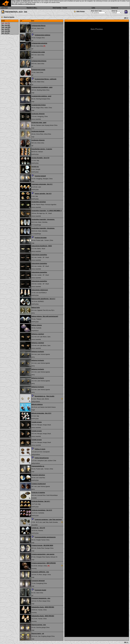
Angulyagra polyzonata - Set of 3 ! (42, 184)
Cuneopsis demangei (38, 581)
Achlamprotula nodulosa (42, 35)
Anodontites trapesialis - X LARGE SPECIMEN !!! (47, 211)
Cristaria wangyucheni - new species (43, 554)
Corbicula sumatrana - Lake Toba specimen (48, 520)
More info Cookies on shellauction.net (23, 4)
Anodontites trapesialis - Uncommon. (43, 219)
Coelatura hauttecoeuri (39, 484)
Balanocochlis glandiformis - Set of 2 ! (43, 299)
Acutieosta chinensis (38, 140)
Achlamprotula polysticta (39, 43)
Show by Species (9, 17)
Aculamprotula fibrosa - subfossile (45, 79)
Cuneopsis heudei (40, 590)
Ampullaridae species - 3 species (42, 149)
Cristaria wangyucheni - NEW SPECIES (44, 563)
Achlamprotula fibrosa (38, 26)
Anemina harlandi (40, 176)
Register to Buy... (32, 8)
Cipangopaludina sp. (38, 466)
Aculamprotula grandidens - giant (42, 87)
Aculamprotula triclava (39, 105)
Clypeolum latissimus (38, 475)
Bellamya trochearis (38, 352)
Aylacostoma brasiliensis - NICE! (42, 246)
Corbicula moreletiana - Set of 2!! (42, 510)
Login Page (4, 8)
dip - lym (6, 25)
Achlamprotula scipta (38, 52)
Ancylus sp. (35, 167)
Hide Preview (81, 11)
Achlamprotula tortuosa (39, 61)
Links (93, 8)
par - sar (6, 29)
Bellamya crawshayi (38, 334)
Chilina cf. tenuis (40, 449)
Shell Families (57, 8)
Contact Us (115, 8)
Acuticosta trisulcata (38, 131)
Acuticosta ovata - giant (39, 123)
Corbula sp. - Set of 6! (38, 528)
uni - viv (6, 33)
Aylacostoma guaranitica (39, 255)
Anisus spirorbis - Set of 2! (43, 194)
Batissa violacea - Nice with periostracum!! (45, 316)
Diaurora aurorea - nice (39, 625)
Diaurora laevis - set (38, 634)
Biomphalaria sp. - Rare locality (45, 396)
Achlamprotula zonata (38, 70)
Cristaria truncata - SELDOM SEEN (42, 545)
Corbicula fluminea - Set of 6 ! (41, 501)
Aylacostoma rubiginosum (40, 290)
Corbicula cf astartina (38, 493)
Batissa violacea (37, 325)
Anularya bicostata (41, 238)
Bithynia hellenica (37, 404)
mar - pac (6, 27)
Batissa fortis (36, 308)
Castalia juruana (37, 422)
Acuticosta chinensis (38, 114)
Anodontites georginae (39, 202)
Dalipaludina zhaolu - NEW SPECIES (43, 607)
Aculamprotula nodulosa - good (41, 96)
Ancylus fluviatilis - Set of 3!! (40, 158)
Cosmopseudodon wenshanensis (45, 537)
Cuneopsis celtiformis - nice (40, 572)
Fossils (65, 8)
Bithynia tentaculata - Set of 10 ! (41, 413)
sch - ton (6, 31)
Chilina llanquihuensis (42, 458)
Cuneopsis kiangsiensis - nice (41, 598)
